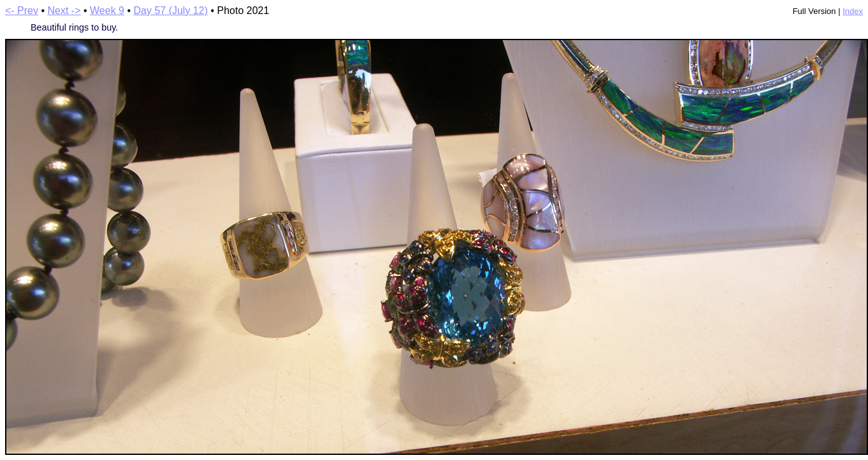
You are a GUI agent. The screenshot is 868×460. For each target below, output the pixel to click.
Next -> (64, 11)
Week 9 (107, 11)
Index (853, 11)
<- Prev (22, 11)
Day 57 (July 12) (170, 11)
